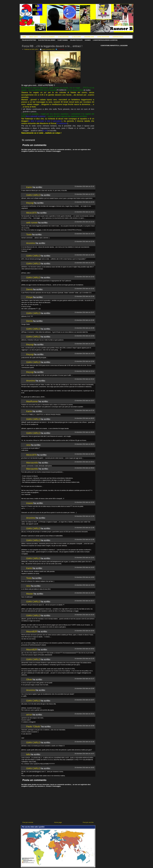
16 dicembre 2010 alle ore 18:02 (84, 768)
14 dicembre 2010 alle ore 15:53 (84, 585)
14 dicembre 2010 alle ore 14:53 (84, 577)
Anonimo (31, 243)
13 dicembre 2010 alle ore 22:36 (84, 242)
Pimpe (30, 297)
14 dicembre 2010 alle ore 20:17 (84, 601)
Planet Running (63, 40)
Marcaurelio (32, 463)
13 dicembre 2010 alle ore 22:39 (84, 255)
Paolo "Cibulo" (34, 726)
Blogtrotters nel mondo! (47, 40)
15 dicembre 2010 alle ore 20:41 (84, 714)
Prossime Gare (89, 37)
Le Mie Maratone (63, 37)
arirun (29, 715)
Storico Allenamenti (48, 37)
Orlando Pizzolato (76, 40)
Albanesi (88, 40)
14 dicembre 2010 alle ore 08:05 (84, 432)
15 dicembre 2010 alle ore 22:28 (84, 742)
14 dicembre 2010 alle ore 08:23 (84, 444)
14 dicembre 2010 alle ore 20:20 (84, 615)
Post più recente (28, 822)
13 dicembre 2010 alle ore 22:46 (84, 296)
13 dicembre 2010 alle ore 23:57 (84, 401)
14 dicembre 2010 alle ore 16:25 (84, 593)
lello (28, 754)
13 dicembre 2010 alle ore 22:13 (84, 194)
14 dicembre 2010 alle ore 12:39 (84, 540)
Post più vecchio (88, 822)
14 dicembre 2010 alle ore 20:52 (84, 649)
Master (30, 594)
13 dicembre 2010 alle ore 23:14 (84, 371)
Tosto (29, 234)
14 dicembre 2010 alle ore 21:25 (84, 659)
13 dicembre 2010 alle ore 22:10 (84, 186)
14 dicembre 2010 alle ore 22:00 (84, 689)
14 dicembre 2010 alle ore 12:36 (84, 528)
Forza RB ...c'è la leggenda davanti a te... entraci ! (52, 46)
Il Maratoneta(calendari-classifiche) (105, 40)
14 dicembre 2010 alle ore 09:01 (84, 462)
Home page (58, 822)
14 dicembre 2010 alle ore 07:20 (84, 410)
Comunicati (61, 49)
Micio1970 (31, 213)
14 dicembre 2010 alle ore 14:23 (84, 567)
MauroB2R (32, 631)
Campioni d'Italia (118, 37)
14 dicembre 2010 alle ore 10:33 (84, 502)
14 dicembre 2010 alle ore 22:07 (84, 700)
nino (28, 445)
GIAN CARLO (33, 195)
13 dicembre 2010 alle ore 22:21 (84, 212)
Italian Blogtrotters (29, 40)
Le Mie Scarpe (76, 37)
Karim (29, 187)
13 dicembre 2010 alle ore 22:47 (84, 312)
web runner (32, 223)
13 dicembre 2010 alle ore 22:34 (84, 222)
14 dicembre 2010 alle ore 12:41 (84, 558)
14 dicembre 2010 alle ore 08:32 (84, 454)
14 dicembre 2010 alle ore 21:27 (84, 679)
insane (30, 503)
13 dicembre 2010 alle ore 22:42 (84, 277)
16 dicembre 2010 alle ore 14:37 (84, 754)
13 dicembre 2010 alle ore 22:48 (84, 320)
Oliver (29, 679)
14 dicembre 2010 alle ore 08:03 (84, 418)
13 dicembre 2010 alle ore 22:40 (84, 263)
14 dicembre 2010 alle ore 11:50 (84, 516)
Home (24, 37)
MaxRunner (32, 401)
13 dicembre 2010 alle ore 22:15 (84, 202)
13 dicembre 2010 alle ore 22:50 (84, 336)
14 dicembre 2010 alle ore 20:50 (84, 631)
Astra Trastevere (103, 37)
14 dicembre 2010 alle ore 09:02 (84, 468)
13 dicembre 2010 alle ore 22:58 (84, 361)
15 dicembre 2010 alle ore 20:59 (84, 726)
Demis (30, 289)
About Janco (34, 37)
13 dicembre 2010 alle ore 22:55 (84, 354)
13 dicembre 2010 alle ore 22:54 (84, 344)
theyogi (30, 203)
